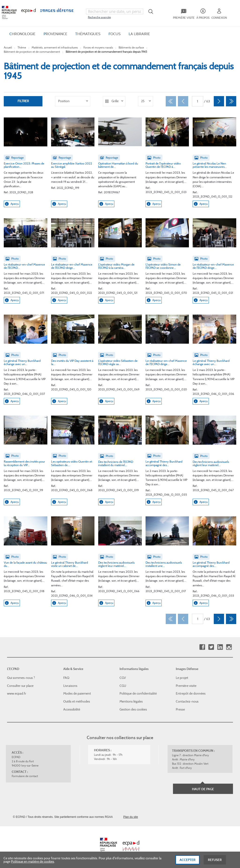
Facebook (202, 647)
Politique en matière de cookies (33, 863)
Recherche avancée (99, 17)
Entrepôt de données (191, 693)
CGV (123, 678)
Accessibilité (72, 709)
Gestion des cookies (133, 709)
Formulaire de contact (25, 776)
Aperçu (12, 204)
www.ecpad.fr (17, 693)
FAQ (66, 678)
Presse (180, 709)
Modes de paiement (77, 693)
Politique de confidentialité (138, 693)
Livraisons (70, 686)
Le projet (182, 678)
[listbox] (73, 101)
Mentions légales (131, 701)
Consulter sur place (20, 686)
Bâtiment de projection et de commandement (32, 52)
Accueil (8, 47)
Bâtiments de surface (131, 47)
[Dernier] (231, 101)
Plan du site (131, 817)
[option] (73, 101)
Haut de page (203, 789)
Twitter (211, 647)
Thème (22, 47)
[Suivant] (219, 101)
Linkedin (220, 647)
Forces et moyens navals (98, 47)
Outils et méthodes (77, 701)
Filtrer (23, 101)
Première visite (186, 686)
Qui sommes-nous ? (21, 678)
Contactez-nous (187, 701)
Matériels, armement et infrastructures (55, 47)
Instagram (229, 647)
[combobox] (115, 11)
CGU (123, 686)
